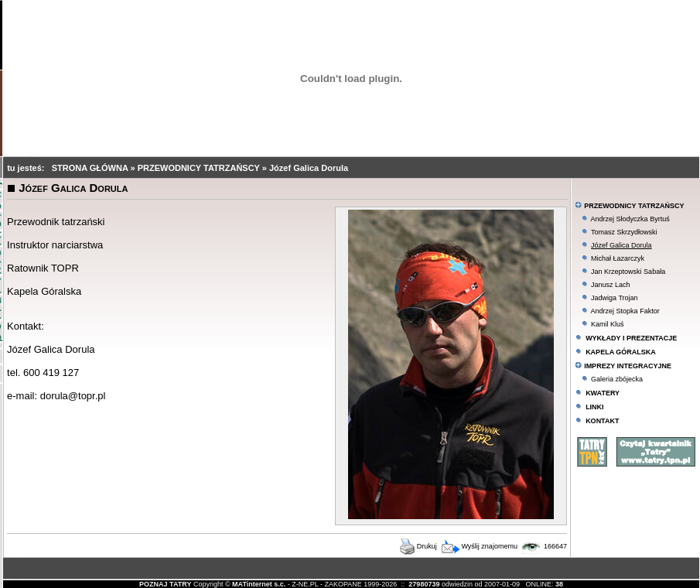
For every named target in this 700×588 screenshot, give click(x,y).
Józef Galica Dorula (309, 168)
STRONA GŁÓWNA (91, 168)
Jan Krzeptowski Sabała (628, 272)
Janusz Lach (611, 285)
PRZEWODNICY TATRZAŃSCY (200, 168)
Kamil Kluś (608, 324)
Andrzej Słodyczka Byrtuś (630, 219)
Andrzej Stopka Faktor (625, 311)
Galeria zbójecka (617, 379)
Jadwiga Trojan (615, 298)
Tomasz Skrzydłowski (624, 232)
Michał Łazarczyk (618, 258)
